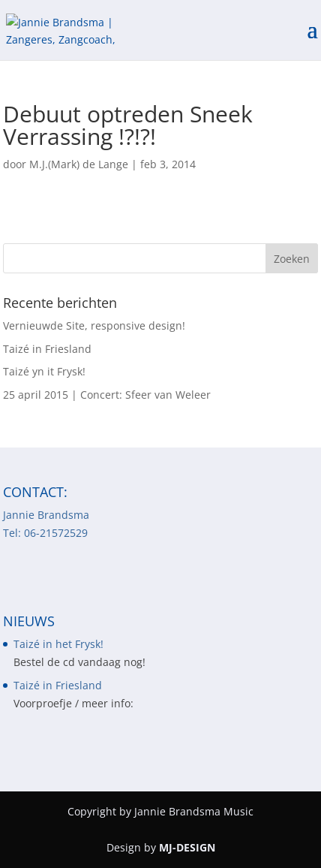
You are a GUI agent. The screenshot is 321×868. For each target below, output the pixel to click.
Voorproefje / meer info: (73, 703)
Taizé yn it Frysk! (44, 371)
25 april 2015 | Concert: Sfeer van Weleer (107, 395)
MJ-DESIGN (187, 847)
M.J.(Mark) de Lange (79, 164)
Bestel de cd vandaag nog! (79, 662)
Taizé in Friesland (47, 349)
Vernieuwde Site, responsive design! (94, 325)
